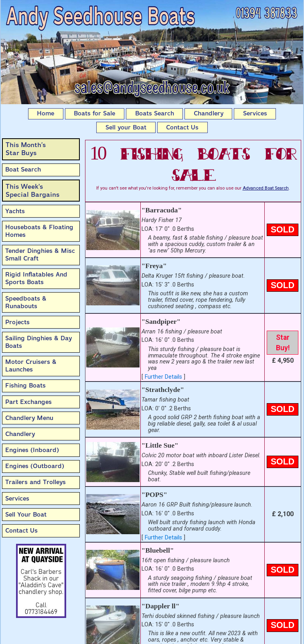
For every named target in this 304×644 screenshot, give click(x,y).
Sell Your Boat (26, 515)
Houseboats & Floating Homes (39, 231)
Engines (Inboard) (32, 450)
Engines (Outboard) (35, 466)
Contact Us (182, 127)
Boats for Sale (94, 113)
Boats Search (155, 113)
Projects (17, 322)
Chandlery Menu (29, 418)
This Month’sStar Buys (26, 149)
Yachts (15, 211)
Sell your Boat (126, 127)
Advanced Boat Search (266, 188)
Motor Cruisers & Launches (31, 366)
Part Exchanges (28, 402)
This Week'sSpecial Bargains (32, 191)
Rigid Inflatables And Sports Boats (36, 278)
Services (255, 113)
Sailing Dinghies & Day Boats (39, 342)
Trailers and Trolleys (35, 482)
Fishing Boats (25, 386)
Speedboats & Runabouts (26, 302)
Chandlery (209, 113)
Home (46, 113)
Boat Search (23, 170)
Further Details (163, 377)
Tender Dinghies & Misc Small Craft (40, 255)
